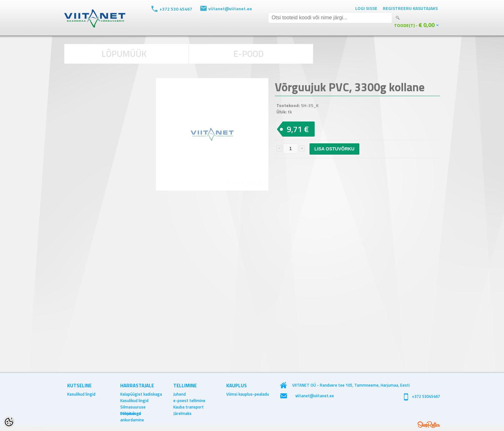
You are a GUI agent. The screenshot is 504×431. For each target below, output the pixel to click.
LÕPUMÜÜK (124, 54)
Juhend (180, 394)
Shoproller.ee (429, 425)
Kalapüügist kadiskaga (141, 394)
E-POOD (249, 54)
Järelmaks (182, 413)
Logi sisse (366, 8)
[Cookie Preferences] (9, 422)
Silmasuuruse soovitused (133, 407)
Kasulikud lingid (81, 394)
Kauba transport (189, 407)
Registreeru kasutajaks (410, 8)
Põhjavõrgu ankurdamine (132, 413)
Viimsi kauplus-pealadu (248, 394)
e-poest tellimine (189, 400)
